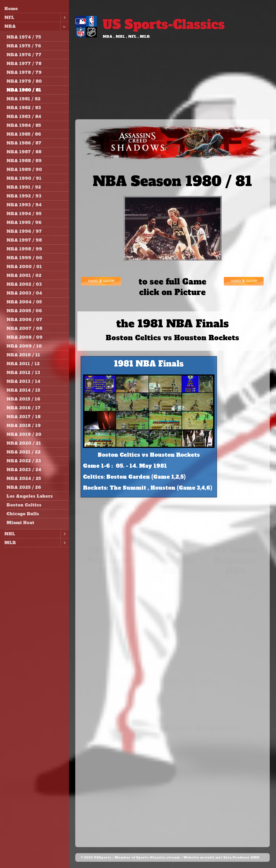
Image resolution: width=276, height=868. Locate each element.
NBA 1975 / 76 (24, 46)
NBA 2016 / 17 (24, 408)
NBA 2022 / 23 (24, 461)
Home (11, 9)
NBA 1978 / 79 (24, 72)
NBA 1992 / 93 (24, 196)
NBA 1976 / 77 (24, 55)
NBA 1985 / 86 (24, 134)
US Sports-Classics (164, 24)
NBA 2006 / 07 (24, 320)
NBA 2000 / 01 (24, 267)
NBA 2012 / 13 (23, 373)
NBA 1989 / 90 (24, 169)
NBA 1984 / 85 (24, 125)
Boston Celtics (24, 505)
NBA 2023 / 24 (24, 470)
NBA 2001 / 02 (24, 275)
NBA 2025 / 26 (24, 487)
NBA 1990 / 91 (24, 178)
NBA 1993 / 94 (24, 205)
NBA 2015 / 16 (23, 399)
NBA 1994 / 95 (24, 214)
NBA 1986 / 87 (24, 143)
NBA (10, 26)
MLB (10, 543)
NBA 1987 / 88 (24, 152)
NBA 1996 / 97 (24, 231)
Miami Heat (20, 523)
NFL (9, 17)
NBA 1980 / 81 (24, 90)
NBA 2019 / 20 (24, 434)
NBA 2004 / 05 (24, 302)
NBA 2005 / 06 (24, 311)
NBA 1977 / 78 (24, 64)
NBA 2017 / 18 (24, 417)
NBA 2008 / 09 (24, 337)
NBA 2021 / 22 (24, 452)
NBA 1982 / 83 (24, 108)
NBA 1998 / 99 (24, 249)
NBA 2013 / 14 (23, 381)
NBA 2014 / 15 (23, 390)
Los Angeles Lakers (30, 496)
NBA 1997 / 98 (24, 240)
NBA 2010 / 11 (23, 355)
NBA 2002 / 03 (24, 284)
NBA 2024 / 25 (24, 478)
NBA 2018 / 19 (24, 425)
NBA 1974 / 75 (24, 37)
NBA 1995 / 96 (24, 222)
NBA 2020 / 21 (24, 443)
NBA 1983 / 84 (24, 116)
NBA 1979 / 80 (24, 81)
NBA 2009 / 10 (24, 346)
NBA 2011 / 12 (23, 364)
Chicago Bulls (23, 514)
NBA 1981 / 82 (24, 99)
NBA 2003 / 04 (24, 293)
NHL (10, 534)
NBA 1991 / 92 (24, 187)
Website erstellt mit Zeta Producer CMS (221, 857)
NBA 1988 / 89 (24, 161)
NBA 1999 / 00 (24, 258)
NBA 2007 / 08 (24, 328)
